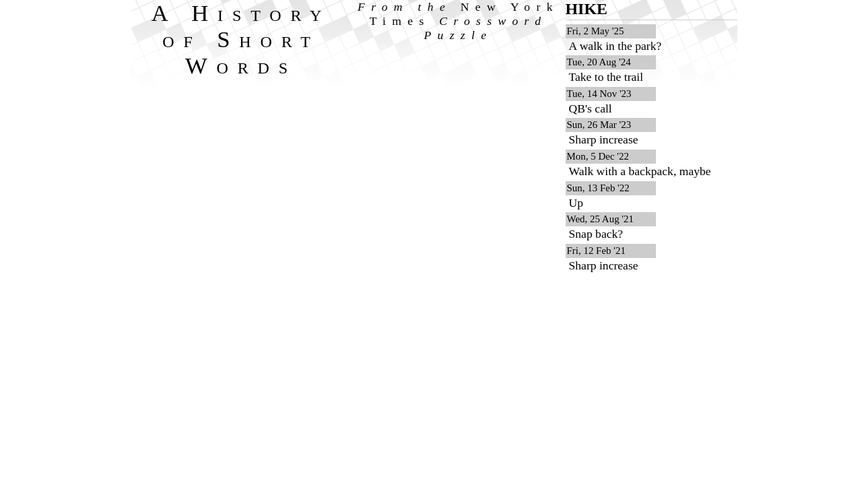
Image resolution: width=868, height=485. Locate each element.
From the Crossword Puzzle (458, 21)
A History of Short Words (241, 39)
